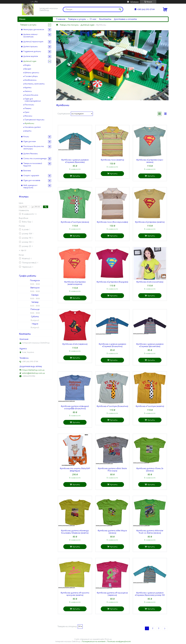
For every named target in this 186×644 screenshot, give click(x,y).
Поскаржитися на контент (94, 642)
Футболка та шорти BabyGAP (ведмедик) (75, 470)
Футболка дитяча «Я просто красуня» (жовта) (75, 594)
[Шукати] (120, 9)
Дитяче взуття (31, 56)
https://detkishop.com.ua (33, 370)
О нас (93, 19)
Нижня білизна (31, 95)
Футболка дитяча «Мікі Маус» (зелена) (112, 532)
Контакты (105, 19)
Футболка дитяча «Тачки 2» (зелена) (150, 470)
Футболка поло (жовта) (112, 160)
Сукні (27, 112)
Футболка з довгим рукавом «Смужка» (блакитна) (112, 345)
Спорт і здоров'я (31, 176)
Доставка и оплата (125, 19)
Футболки (29, 123)
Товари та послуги (69, 25)
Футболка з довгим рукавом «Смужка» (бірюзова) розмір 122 (150, 594)
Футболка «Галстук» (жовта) (150, 406)
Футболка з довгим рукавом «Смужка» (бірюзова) (75, 161)
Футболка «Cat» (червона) (75, 344)
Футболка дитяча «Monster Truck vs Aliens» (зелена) (150, 532)
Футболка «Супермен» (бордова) (112, 282)
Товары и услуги (77, 19)
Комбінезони (31, 80)
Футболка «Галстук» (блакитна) (112, 406)
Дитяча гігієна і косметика (31, 36)
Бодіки (28, 65)
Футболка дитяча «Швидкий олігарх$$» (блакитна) (75, 407)
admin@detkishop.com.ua (33, 373)
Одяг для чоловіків (32, 180)
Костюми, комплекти (35, 84)
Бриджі (28, 69)
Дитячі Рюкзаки (31, 154)
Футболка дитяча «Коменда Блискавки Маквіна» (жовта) (75, 532)
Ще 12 (24, 250)
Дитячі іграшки (30, 47)
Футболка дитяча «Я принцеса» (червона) (112, 594)
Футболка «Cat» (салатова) (150, 282)
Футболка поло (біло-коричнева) (112, 222)
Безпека (27, 171)
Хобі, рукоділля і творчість (30, 187)
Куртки (28, 88)
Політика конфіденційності (119, 642)
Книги (26, 137)
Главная (61, 19)
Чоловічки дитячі (33, 127)
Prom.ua (108, 639)
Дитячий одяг (87, 25)
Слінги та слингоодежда (35, 159)
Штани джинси (32, 73)
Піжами (28, 108)
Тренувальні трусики (34, 120)
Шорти (28, 131)
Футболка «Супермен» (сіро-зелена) (150, 161)
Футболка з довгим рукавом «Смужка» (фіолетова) (150, 345)
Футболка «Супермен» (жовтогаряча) (75, 283)
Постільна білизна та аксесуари (34, 148)
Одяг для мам (30, 142)
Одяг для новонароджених (33, 100)
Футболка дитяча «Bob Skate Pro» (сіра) (112, 470)
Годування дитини (32, 51)
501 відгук (134, 2)
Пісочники (29, 105)
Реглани (28, 116)
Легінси (28, 91)
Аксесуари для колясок (34, 30)
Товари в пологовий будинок (33, 165)
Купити (76, 176)
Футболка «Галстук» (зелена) (75, 222)
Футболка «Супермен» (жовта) (150, 222)
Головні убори (31, 76)
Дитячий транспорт (33, 42)
